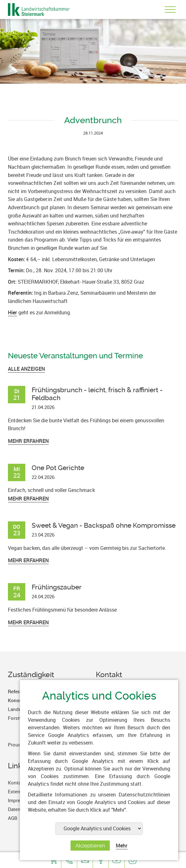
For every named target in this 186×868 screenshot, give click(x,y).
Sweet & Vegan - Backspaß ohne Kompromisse (104, 525)
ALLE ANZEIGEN (26, 369)
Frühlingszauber (57, 587)
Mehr (122, 846)
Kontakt (16, 783)
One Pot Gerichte (58, 468)
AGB (13, 818)
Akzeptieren (90, 846)
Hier (12, 312)
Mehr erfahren (28, 441)
